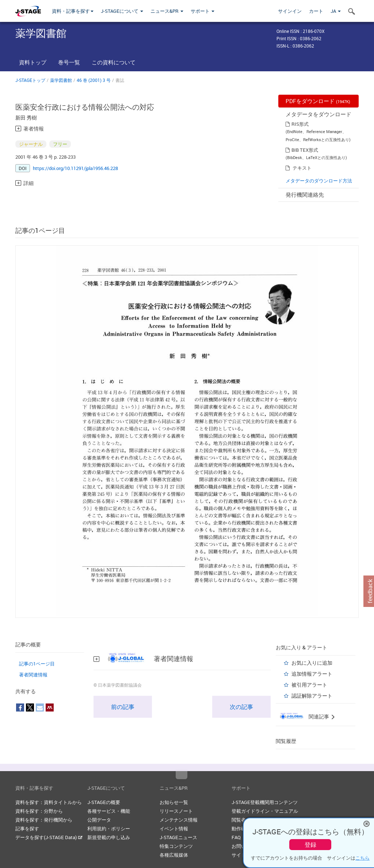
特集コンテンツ (176, 846)
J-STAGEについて (122, 11)
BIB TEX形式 (305, 150)
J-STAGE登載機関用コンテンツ (265, 802)
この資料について (114, 62)
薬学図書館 (61, 80)
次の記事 (241, 707)
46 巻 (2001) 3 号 (94, 80)
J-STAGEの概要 (104, 802)
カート (316, 11)
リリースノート (176, 811)
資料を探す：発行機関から (44, 820)
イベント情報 (174, 829)
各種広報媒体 (174, 855)
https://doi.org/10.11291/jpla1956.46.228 (75, 168)
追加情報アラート (312, 674)
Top (182, 775)
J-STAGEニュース (178, 837)
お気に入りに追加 (312, 663)
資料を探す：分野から (39, 811)
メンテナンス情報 (179, 820)
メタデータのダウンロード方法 (319, 181)
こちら (362, 858)
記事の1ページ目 (37, 664)
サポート (203, 11)
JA (336, 11)
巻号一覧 (69, 62)
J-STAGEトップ (30, 80)
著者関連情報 (33, 675)
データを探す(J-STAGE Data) (49, 837)
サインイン (290, 11)
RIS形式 (300, 124)
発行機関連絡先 (305, 195)
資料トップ (33, 62)
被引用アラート (309, 685)
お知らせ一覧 (174, 802)
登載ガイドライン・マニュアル (265, 811)
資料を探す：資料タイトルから (49, 802)
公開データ (99, 820)
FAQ (236, 837)
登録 (310, 845)
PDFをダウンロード (318, 101)
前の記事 (123, 707)
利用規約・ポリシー (109, 829)
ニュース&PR (167, 11)
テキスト (302, 168)
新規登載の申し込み (109, 837)
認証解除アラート (312, 696)
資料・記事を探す (73, 11)
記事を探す (27, 829)
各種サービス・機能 (109, 811)
